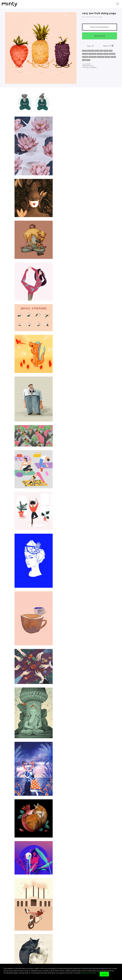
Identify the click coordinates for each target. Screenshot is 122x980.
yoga (84, 60)
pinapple (85, 57)
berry (84, 51)
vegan (113, 57)
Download (99, 36)
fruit (101, 51)
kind (110, 51)
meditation (92, 54)
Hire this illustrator (100, 27)
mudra (106, 54)
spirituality (93, 57)
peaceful (112, 54)
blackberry (90, 51)
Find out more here (89, 973)
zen (88, 60)
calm (97, 51)
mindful (100, 54)
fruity (106, 51)
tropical (108, 57)
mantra (85, 54)
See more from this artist (92, 17)
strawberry (101, 57)
